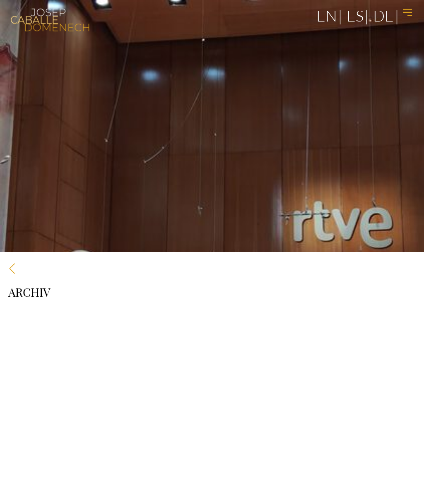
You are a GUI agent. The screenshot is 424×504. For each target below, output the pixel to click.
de (383, 16)
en (327, 16)
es (355, 16)
